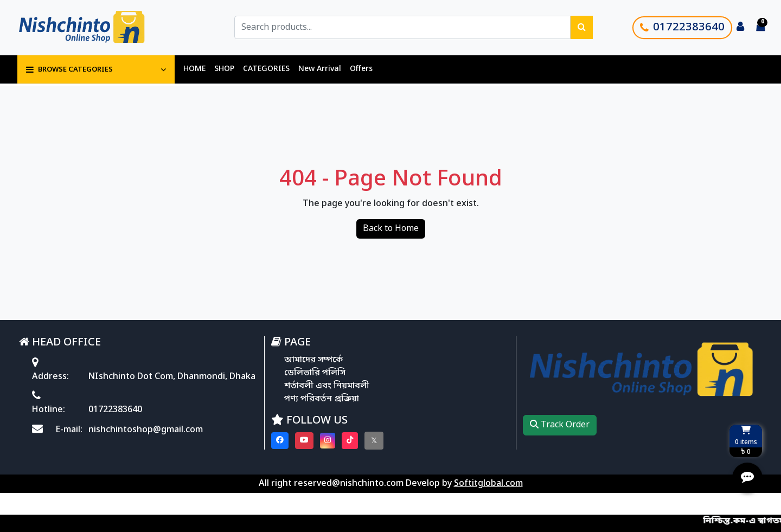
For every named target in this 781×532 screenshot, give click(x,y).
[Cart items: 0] (760, 28)
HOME (194, 69)
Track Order (560, 425)
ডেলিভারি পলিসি (315, 373)
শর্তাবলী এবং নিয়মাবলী (327, 386)
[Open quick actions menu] (747, 478)
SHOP (224, 69)
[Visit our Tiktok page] (350, 441)
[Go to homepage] (94, 27)
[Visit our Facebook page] (280, 441)
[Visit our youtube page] (304, 441)
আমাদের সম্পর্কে (313, 360)
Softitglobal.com (488, 484)
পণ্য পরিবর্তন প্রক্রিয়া (322, 399)
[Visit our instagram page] (328, 441)
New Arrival (320, 69)
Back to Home (391, 229)
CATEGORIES (266, 69)
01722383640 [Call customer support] (682, 28)
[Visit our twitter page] (374, 441)
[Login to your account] (740, 28)
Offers (361, 69)
